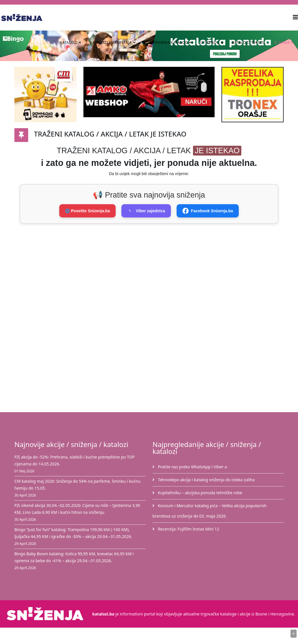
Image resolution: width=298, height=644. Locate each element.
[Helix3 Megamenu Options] (295, 17)
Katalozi (69, 42)
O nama (282, 42)
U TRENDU (210, 42)
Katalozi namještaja (111, 42)
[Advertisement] (155, 273)
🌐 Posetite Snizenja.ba (87, 211)
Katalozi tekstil (249, 42)
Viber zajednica (146, 211)
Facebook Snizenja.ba (208, 211)
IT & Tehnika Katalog (167, 42)
